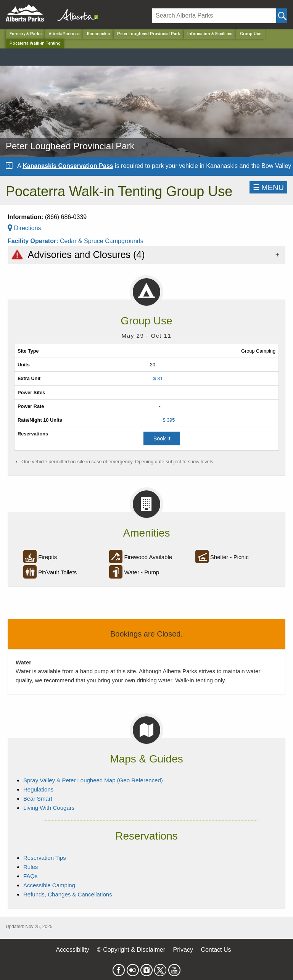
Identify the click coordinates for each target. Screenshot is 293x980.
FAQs (31, 876)
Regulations (38, 789)
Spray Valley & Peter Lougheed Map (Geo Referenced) (93, 780)
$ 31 (158, 378)
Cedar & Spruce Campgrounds (102, 241)
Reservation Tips (45, 858)
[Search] (214, 16)
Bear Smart (38, 799)
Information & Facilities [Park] (210, 34)
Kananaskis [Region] (98, 34)
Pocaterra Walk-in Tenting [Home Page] (35, 43)
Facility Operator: (34, 241)
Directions (24, 228)
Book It (162, 438)
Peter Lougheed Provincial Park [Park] (149, 34)
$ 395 (169, 420)
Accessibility (72, 950)
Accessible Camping (49, 885)
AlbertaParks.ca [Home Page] (64, 34)
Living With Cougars (49, 808)
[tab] (146, 255)
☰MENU (268, 187)
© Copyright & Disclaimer (131, 950)
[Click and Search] (282, 16)
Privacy (183, 950)
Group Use (251, 34)
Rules (31, 867)
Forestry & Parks (26, 34)
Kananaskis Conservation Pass (68, 166)
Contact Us (216, 950)
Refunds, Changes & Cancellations (68, 894)
